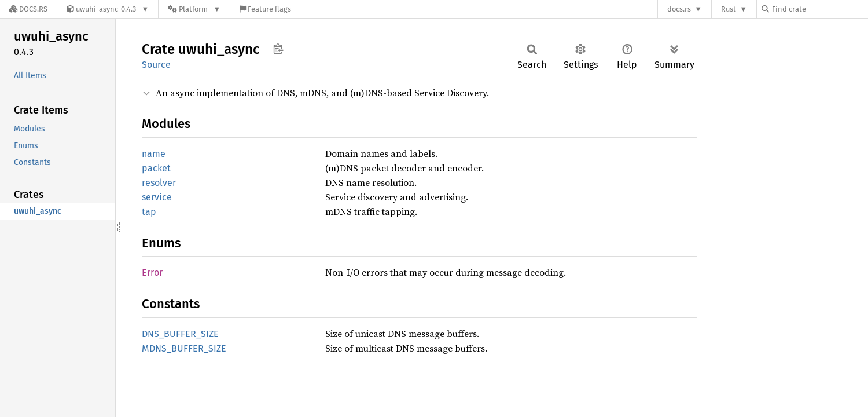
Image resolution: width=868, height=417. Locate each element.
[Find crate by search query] (819, 9)
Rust (729, 9)
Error (152, 272)
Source (156, 65)
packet (156, 168)
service (157, 197)
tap (149, 212)
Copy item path (278, 49)
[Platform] (194, 9)
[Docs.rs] (28, 9)
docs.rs (679, 9)
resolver (159, 183)
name (154, 154)
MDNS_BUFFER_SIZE (184, 348)
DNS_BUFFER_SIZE (180, 334)
